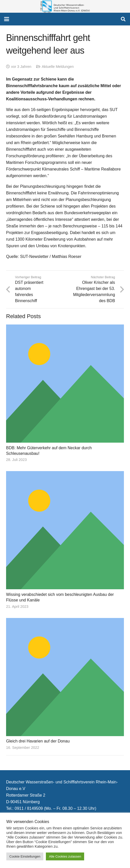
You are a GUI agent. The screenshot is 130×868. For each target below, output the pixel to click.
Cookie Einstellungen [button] (25, 856)
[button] (7, 19)
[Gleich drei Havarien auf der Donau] (65, 677)
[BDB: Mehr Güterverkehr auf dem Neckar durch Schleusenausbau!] (65, 384)
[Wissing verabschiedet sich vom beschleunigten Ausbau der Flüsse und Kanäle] (65, 530)
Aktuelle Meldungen (58, 67)
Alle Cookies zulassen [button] (65, 856)
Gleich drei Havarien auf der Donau (38, 741)
